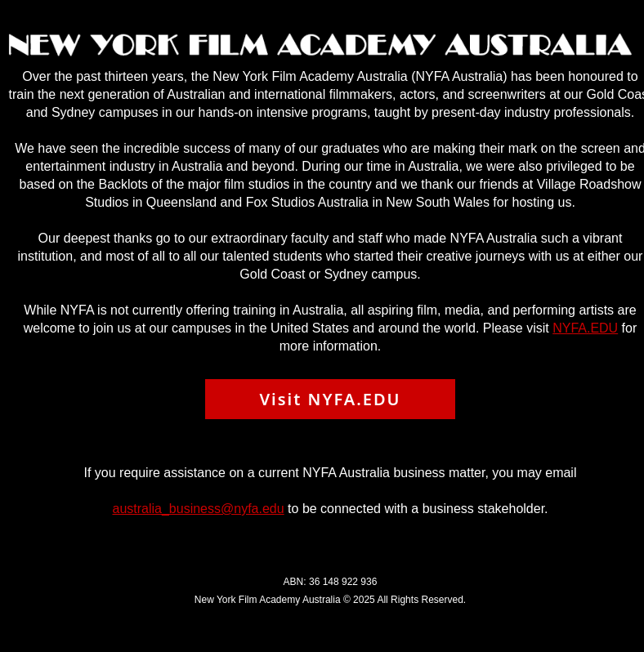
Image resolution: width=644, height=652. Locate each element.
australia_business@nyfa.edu (198, 509)
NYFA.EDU (585, 328)
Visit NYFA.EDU (330, 399)
